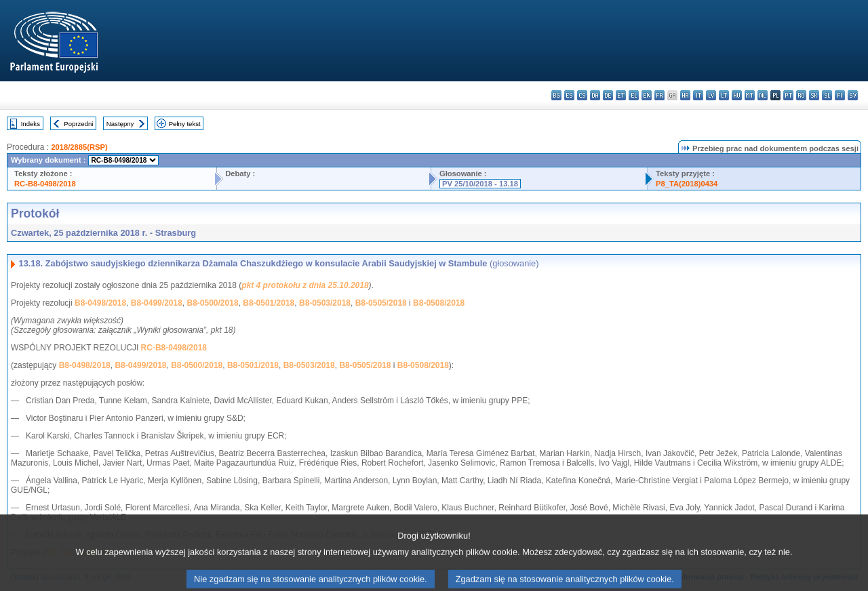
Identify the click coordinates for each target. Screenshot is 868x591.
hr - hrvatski (685, 95)
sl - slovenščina (827, 95)
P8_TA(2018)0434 (687, 184)
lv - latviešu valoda (711, 95)
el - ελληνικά (634, 95)
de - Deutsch (608, 95)
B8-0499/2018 (157, 303)
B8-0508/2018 (439, 303)
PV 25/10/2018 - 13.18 (480, 184)
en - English (647, 95)
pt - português (788, 95)
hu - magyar (737, 95)
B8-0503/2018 (325, 303)
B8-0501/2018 (269, 303)
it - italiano (698, 95)
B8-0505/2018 (381, 303)
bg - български (556, 95)
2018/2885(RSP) (79, 147)
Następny (120, 124)
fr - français (659, 95)
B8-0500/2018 (213, 303)
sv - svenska (853, 95)
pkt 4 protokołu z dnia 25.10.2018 (305, 285)
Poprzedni (78, 124)
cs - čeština (582, 95)
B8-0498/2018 (100, 303)
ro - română (801, 95)
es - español (569, 95)
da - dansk (595, 95)
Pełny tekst (185, 124)
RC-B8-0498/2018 (45, 184)
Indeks (31, 124)
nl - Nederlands (763, 95)
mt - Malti (750, 95)
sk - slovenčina (814, 95)
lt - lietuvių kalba (724, 95)
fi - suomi (840, 95)
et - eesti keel (621, 95)
